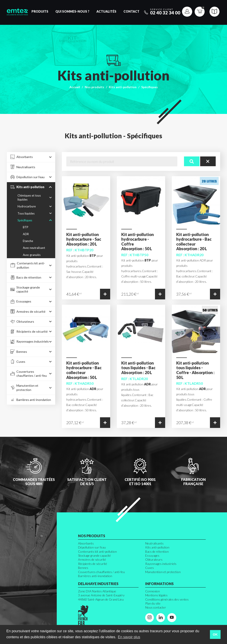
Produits (40, 11)
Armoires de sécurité (92, 559)
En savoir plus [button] (129, 637)
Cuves (150, 568)
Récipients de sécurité (93, 564)
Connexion (153, 591)
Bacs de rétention (157, 551)
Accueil (75, 87)
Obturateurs (154, 559)
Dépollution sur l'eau (92, 547)
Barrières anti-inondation (95, 576)
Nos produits (94, 87)
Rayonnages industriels (161, 564)
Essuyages (152, 555)
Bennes (83, 568)
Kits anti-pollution (123, 87)
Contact (131, 11)
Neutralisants (154, 543)
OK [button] (215, 634)
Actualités (106, 11)
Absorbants (86, 543)
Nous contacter (156, 607)
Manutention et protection (163, 572)
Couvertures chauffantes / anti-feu (101, 572)
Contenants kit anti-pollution (97, 551)
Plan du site (153, 603)
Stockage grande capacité (94, 555)
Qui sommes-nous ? (72, 11)
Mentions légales (156, 595)
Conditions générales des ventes (167, 599)
